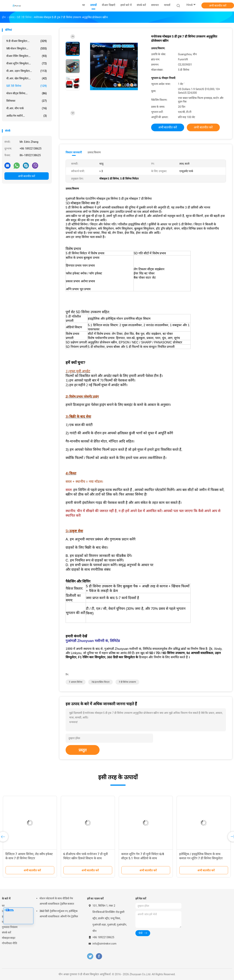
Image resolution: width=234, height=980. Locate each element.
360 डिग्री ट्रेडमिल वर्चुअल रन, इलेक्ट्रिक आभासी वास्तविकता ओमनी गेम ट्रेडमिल (59, 914)
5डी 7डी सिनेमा (27, 86)
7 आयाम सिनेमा (76, 682)
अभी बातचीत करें (218, 6)
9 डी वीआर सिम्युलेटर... (27, 41)
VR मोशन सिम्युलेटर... (27, 48)
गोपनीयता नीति (9, 943)
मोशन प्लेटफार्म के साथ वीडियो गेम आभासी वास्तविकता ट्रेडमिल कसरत (57, 901)
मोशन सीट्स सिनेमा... (27, 93)
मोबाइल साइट (9, 938)
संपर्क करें (7, 932)
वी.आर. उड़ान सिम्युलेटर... (27, 71)
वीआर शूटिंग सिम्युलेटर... (27, 63)
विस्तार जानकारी (74, 152)
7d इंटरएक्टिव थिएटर (101, 682)
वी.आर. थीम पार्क (27, 108)
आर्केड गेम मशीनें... (27, 116)
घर (3, 906)
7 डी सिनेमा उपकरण (127, 682)
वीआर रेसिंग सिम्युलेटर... (27, 56)
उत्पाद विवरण (94, 152)
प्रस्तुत (83, 750)
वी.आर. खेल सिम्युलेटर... (27, 78)
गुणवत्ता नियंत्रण (10, 927)
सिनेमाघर (27, 101)
